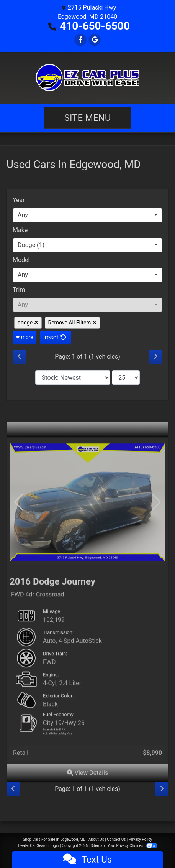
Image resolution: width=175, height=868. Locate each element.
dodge (28, 323)
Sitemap (97, 846)
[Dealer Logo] (88, 77)
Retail (21, 764)
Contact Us (116, 839)
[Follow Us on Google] (95, 40)
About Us (96, 839)
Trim (19, 290)
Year (19, 200)
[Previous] (20, 357)
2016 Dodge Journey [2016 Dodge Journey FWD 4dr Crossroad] (52, 593)
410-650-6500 (95, 26)
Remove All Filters (72, 323)
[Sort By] (73, 377)
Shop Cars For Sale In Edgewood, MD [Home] (54, 839)
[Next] (155, 357)
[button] (156, 514)
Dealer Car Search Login (38, 846)
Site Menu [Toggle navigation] (88, 118)
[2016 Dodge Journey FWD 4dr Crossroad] (87, 514)
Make (20, 230)
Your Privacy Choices (132, 846)
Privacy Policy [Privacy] (141, 839)
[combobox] (87, 215)
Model (21, 260)
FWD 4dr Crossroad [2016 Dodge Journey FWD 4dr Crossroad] (38, 606)
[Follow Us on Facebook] (80, 40)
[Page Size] (126, 377)
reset (56, 337)
